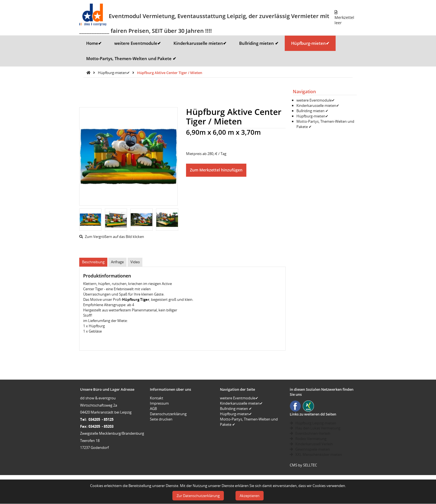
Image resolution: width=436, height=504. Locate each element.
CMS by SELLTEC (303, 465)
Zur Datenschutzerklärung (198, 496)
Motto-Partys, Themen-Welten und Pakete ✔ (131, 58)
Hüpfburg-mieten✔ (310, 43)
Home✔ (94, 43)
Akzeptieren (250, 496)
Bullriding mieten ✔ (259, 43)
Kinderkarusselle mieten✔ (200, 43)
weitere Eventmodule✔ (138, 43)
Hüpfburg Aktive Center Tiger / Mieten (170, 73)
